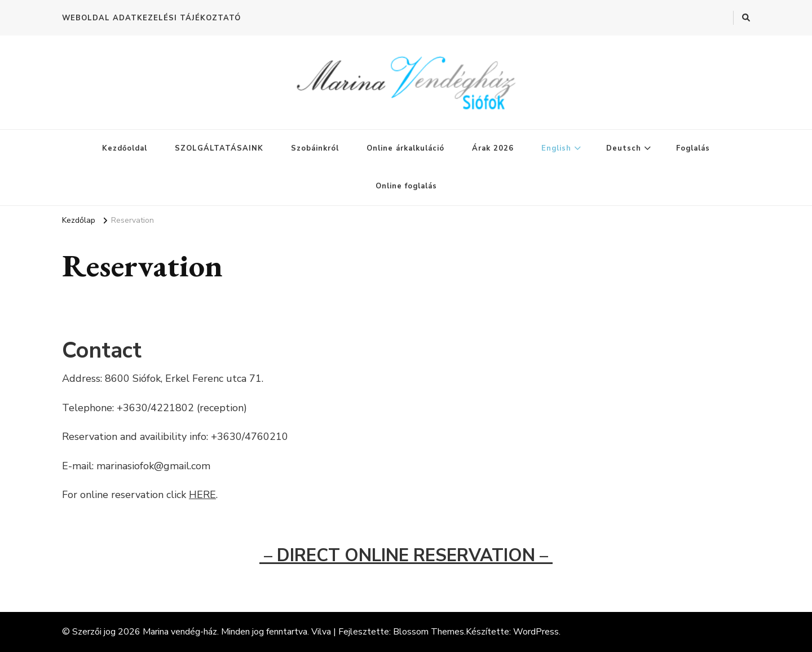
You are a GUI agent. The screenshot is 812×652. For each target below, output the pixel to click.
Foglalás (693, 148)
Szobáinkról (315, 148)
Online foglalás (406, 186)
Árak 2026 (493, 148)
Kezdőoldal (125, 148)
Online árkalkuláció (405, 148)
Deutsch (624, 148)
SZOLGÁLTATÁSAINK (219, 148)
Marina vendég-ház (180, 632)
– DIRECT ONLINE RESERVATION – (406, 556)
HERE (202, 495)
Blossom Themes (429, 632)
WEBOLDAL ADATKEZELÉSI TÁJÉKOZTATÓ (151, 18)
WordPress (536, 632)
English (556, 148)
